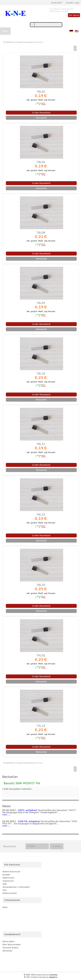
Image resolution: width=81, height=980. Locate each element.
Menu (5, 31)
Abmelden (8, 951)
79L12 (41, 726)
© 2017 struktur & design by (41, 977)
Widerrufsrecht (10, 893)
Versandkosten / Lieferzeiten (16, 887)
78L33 (41, 585)
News (5, 907)
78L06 (41, 162)
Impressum (8, 881)
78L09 (41, 303)
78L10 (41, 373)
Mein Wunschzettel (12, 945)
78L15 (41, 514)
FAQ (4, 890)
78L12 (41, 444)
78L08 (41, 232)
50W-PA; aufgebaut (29, 821)
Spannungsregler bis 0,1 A (30, 42)
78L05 (41, 92)
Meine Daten (9, 941)
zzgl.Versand (50, 100)
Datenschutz (9, 878)
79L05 (41, 655)
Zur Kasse (74, 15)
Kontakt (6, 875)
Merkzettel (41, 118)
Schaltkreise (9, 42)
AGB (5, 884)
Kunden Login (73, 3)
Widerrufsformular (11, 872)
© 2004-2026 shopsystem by (40, 975)
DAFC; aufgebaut (28, 810)
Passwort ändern (10, 948)
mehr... (6, 815)
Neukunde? (57, 3)
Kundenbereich (12, 934)
